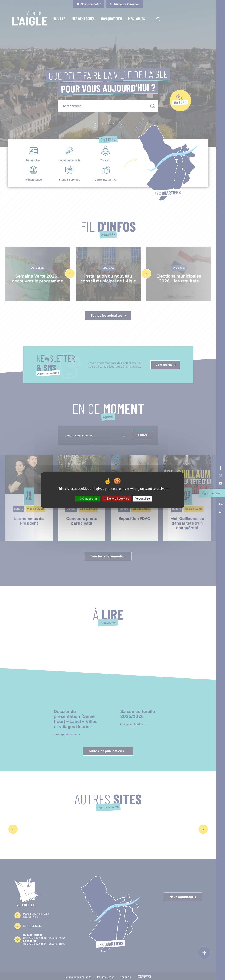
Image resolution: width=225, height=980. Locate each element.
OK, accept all (87, 499)
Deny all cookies (116, 499)
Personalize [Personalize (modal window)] (142, 499)
